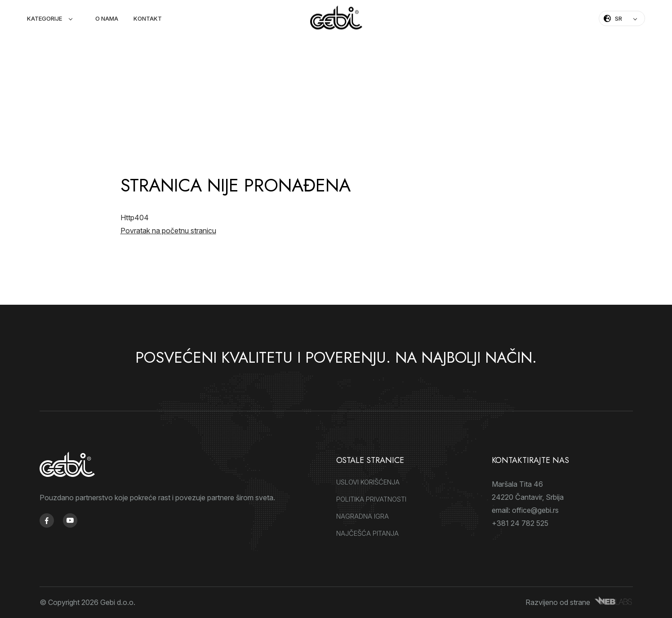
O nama (107, 18)
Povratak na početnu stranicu (168, 231)
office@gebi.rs (535, 510)
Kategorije (45, 18)
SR (619, 18)
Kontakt (148, 18)
